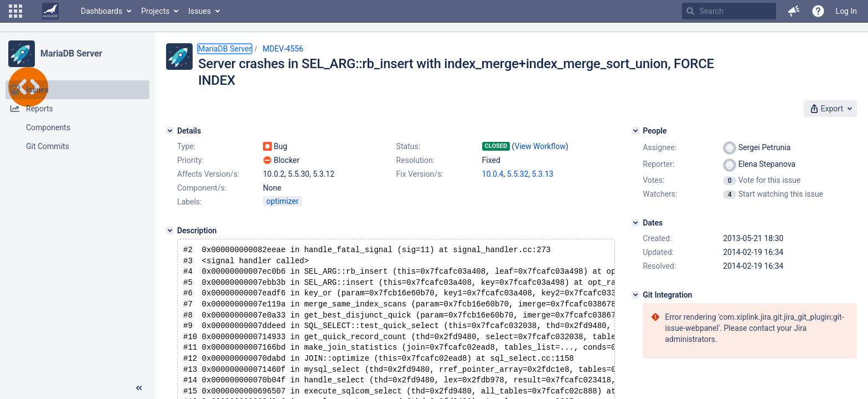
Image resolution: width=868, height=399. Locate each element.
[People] (635, 131)
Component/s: (202, 188)
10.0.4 (493, 174)
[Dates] (635, 223)
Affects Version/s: (208, 174)
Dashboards (102, 11)
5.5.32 (518, 174)
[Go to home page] (50, 11)
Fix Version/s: (420, 174)
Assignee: (660, 147)
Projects (155, 11)
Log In (846, 11)
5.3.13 (543, 174)
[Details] (170, 131)
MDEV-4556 (283, 49)
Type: (186, 146)
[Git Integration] (635, 295)
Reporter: (658, 164)
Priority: (190, 160)
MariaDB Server (71, 53)
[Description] (170, 231)
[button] (15, 11)
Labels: (189, 202)
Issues (200, 11)
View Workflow (540, 146)
